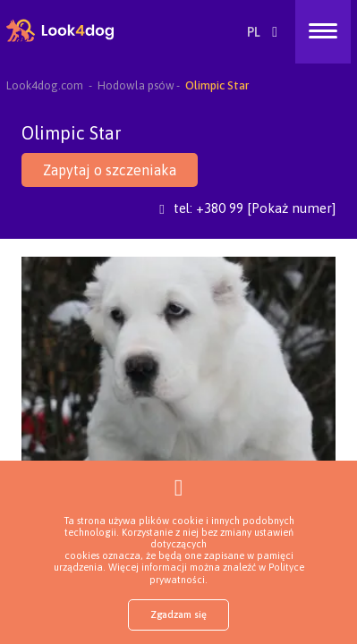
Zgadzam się (178, 614)
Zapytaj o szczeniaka (110, 170)
